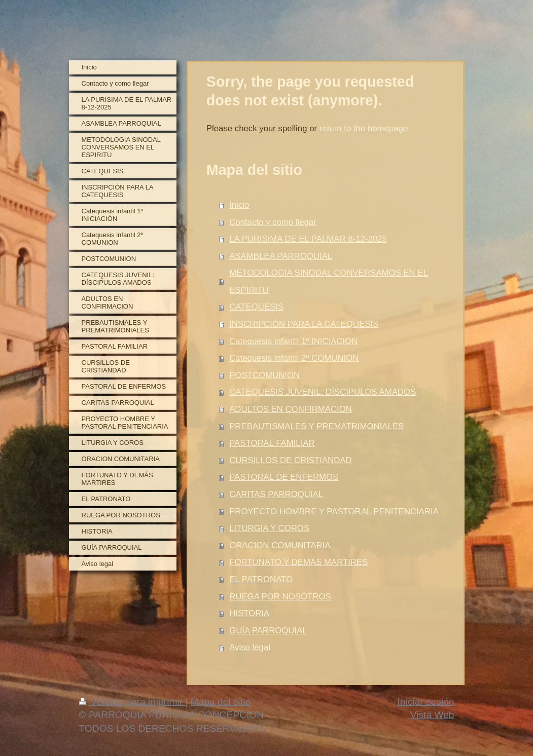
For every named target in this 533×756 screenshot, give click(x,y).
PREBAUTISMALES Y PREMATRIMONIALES (316, 426)
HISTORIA (249, 613)
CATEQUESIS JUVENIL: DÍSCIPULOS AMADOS (323, 392)
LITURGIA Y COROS (269, 528)
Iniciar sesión (426, 702)
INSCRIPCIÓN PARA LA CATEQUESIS (304, 324)
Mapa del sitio (221, 702)
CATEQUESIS (256, 307)
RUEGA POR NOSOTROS (280, 597)
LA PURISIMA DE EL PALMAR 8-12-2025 (308, 239)
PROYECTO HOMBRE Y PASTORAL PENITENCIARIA (334, 512)
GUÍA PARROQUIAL (268, 631)
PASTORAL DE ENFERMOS (284, 477)
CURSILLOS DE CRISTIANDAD (291, 460)
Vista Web (432, 715)
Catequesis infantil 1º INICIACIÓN (293, 341)
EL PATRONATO (261, 579)
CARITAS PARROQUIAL (276, 494)
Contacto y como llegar (273, 222)
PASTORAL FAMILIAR (272, 443)
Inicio (239, 205)
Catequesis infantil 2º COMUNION (294, 358)
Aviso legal (250, 647)
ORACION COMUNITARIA (280, 545)
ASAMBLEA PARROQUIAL (281, 256)
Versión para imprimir (132, 702)
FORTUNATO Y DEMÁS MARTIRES (298, 562)
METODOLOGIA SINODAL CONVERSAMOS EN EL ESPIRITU (329, 281)
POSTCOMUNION (264, 375)
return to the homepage (364, 128)
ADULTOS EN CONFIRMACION (291, 409)
